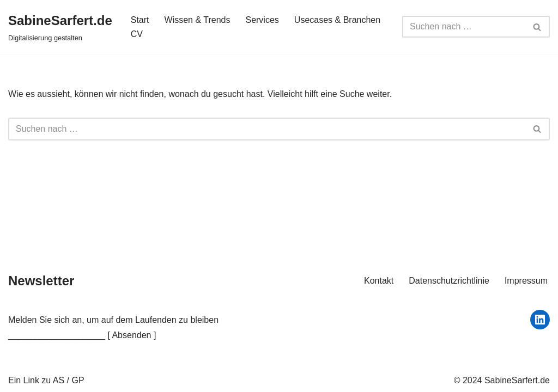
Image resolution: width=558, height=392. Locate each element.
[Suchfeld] (464, 27)
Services (262, 20)
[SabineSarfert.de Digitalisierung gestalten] (60, 27)
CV (137, 34)
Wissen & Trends (198, 20)
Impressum (526, 281)
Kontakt (379, 281)
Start (140, 20)
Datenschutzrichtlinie (449, 281)
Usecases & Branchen (337, 20)
